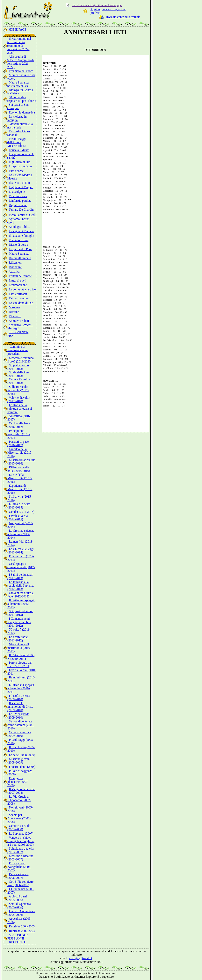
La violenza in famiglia (17, 118)
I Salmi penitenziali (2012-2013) (20, 576)
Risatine (14, 312)
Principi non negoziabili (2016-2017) (19, 434)
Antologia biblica (19, 227)
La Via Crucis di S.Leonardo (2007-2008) (19, 800)
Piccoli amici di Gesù (22, 215)
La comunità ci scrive (22, 289)
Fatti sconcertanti (20, 298)
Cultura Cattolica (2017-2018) (19, 381)
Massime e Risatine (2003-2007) (20, 858)
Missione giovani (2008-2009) (19, 761)
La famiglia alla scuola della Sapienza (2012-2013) (21, 585)
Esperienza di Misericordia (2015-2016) (20, 489)
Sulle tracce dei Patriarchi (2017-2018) (18, 390)
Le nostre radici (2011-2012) (18, 639)
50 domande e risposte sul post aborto (22, 99)
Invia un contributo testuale (123, 17)
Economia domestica (22, 112)
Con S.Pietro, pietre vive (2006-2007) (20, 883)
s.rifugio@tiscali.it (81, 958)
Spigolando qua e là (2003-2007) (21, 850)
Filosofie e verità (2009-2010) (19, 697)
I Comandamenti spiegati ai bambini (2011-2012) (19, 622)
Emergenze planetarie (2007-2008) (18, 782)
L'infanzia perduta (20, 201)
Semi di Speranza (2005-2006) (19, 906)
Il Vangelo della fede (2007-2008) (21, 791)
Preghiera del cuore (21, 71)
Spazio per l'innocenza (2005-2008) (19, 818)
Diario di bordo (18, 245)
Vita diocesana (18, 196)
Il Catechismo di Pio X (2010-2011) (21, 657)
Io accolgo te (17, 192)
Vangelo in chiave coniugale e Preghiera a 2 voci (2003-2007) (21, 841)
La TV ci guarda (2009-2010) (18, 716)
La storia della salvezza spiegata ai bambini (20, 409)
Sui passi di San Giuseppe (18, 106)
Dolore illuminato (20, 258)
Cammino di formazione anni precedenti (18, 350)
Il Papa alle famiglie (21, 236)
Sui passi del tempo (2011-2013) (20, 613)
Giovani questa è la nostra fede (20, 126)
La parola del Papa (20, 249)
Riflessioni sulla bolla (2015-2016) (19, 469)
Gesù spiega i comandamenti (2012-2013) (21, 567)
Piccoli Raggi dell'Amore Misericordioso (17, 142)
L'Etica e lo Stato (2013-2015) (19, 506)
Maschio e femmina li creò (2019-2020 (21, 360)
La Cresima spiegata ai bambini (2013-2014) (21, 534)
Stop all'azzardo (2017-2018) (18, 367)
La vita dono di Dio (21, 303)
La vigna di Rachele (21, 231)
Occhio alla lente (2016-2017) (19, 425)
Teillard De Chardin (21, 210)
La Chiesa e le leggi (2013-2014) (21, 551)
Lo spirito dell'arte (20, 166)
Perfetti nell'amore (20, 276)
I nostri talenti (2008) (22, 767)
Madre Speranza (19, 254)
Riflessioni (15, 263)
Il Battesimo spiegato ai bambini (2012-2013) (21, 604)
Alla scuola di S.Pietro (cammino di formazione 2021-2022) (20, 62)
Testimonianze (18, 285)
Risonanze (15, 267)
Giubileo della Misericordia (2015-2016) (20, 453)
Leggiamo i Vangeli (21, 187)
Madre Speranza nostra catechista (18, 84)
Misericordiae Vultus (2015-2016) (21, 462)
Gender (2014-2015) (22, 512)
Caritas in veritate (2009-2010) (19, 734)
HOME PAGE (17, 29)
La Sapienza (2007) (21, 834)
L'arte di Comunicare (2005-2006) (21, 913)
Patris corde (16, 171)
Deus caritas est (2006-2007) (18, 876)
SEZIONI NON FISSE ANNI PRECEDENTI (18, 938)
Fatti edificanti (18, 294)
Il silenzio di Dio (19, 183)
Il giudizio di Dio (20, 162)
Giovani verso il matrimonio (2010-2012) (19, 648)
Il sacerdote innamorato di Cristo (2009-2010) (20, 707)
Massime (14, 307)
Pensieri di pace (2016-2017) (18, 443)
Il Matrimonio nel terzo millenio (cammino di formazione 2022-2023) (19, 46)
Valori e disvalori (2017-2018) (19, 399)
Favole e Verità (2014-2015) (18, 518)
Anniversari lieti (19, 321)
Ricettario (15, 316)
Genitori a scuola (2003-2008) (19, 827)
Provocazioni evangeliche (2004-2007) (19, 867)
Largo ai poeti (17, 280)
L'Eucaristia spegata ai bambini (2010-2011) (21, 688)
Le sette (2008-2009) (22, 755)
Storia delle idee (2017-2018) (18, 374)
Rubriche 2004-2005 (22, 926)
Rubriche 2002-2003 (22, 931)
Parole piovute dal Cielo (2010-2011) (19, 664)
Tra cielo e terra (19, 240)
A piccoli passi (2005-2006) (17, 898)
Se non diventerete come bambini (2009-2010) (21, 725)
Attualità (14, 271)
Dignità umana (18, 205)
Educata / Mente (19, 150)
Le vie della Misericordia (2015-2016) (20, 478)
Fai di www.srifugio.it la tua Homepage (97, 5)
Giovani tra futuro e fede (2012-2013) (21, 595)
